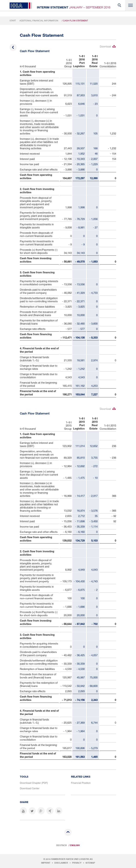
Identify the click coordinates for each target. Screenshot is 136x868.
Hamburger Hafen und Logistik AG (72, 859)
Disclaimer (61, 863)
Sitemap (90, 863)
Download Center (30, 788)
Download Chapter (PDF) (34, 783)
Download (105, 46)
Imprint (46, 863)
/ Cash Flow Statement (75, 21)
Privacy (77, 863)
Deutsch (62, 845)
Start (13, 21)
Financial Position (81, 783)
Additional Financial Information (39, 21)
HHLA (21, 6)
